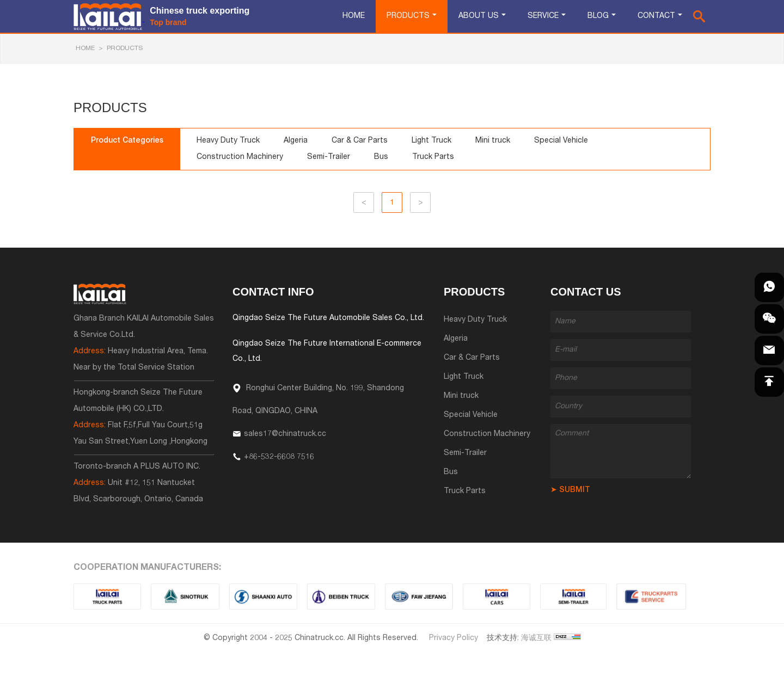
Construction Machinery (240, 157)
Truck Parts (433, 157)
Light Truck (431, 141)
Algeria (296, 141)
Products (408, 16)
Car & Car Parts (360, 141)
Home (354, 16)
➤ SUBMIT (570, 490)
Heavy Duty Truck (228, 141)
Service (543, 16)
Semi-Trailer (329, 157)
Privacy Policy (454, 638)
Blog (598, 16)
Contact (656, 16)
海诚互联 (536, 638)
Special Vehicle (561, 141)
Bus (381, 157)
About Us (479, 16)
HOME (85, 48)
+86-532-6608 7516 (279, 457)
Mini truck (493, 141)
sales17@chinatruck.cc (285, 434)
